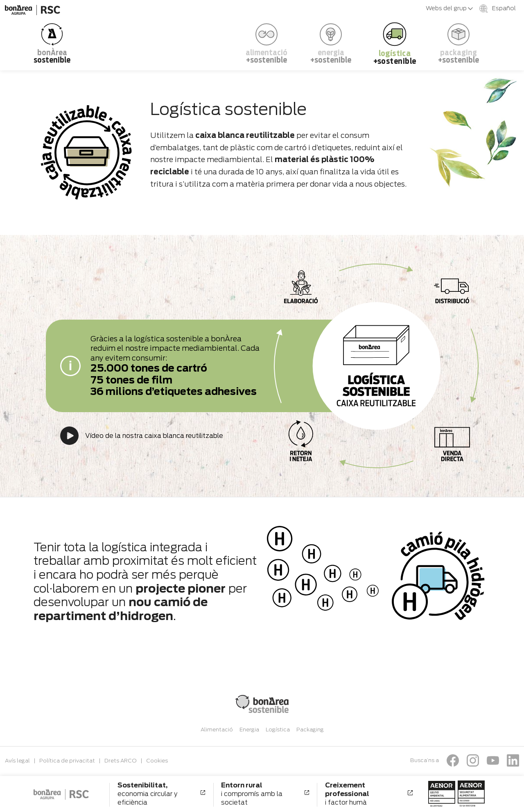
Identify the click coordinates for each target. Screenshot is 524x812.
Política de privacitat (67, 761)
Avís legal (17, 761)
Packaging (310, 730)
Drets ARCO (121, 761)
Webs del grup (449, 8)
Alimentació (217, 730)
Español (498, 9)
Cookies (157, 761)
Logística (278, 730)
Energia (249, 730)
